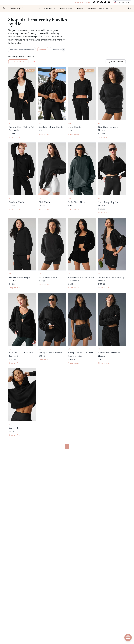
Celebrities (91, 8)
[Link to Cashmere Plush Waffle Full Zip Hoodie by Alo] (82, 244)
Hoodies (43, 50)
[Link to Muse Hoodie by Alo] (82, 94)
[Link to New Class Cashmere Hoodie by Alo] (112, 94)
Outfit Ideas (104, 8)
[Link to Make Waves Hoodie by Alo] (82, 169)
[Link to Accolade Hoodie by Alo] (22, 169)
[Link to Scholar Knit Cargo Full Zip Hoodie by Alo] (112, 244)
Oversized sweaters (60, 50)
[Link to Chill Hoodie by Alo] (52, 169)
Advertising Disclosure (82, 2)
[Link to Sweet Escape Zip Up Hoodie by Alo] (112, 169)
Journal (80, 8)
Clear (33, 62)
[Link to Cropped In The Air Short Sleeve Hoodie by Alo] (82, 319)
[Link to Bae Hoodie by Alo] (22, 394)
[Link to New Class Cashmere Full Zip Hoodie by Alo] (22, 319)
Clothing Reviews (66, 8)
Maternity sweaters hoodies (22, 50)
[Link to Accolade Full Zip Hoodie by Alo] (52, 94)
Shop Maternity (45, 8)
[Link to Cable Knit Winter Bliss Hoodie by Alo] (112, 319)
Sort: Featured (116, 62)
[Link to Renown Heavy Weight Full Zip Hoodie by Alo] (22, 94)
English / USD (122, 2)
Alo (10, 123)
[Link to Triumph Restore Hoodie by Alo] (52, 319)
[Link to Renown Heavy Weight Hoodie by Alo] (22, 244)
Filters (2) (18, 62)
